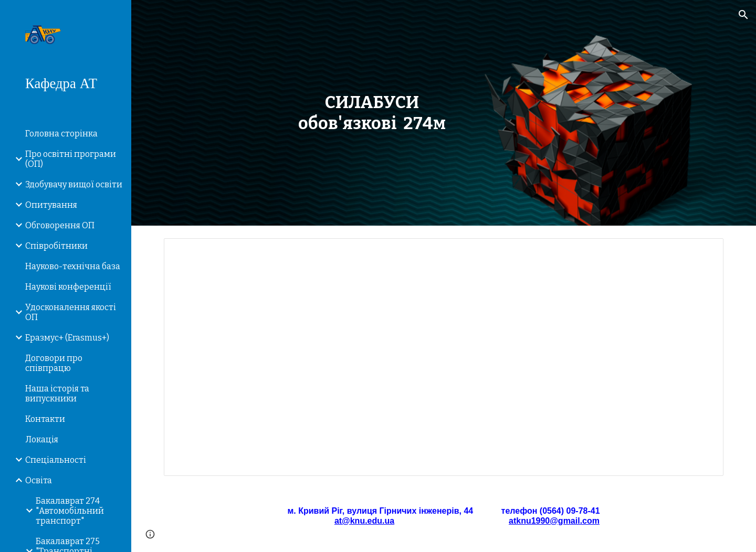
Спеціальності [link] (56, 460)
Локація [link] (42, 439)
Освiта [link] (39, 480)
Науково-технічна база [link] (73, 266)
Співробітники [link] (56, 246)
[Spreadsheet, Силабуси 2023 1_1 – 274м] (444, 357)
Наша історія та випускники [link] (57, 394)
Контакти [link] (45, 419)
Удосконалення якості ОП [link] (71, 312)
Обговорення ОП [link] (60, 225)
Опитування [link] (51, 205)
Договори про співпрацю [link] (54, 363)
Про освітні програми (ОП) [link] (71, 159)
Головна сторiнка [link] (61, 134)
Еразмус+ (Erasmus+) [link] (67, 338)
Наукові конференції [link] (68, 287)
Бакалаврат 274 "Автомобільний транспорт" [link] (70, 511)
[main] (372, 113)
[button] (743, 15)
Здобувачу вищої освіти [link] (74, 184)
